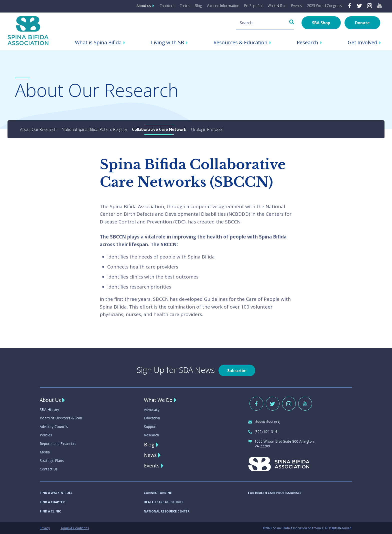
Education (152, 418)
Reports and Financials (58, 444)
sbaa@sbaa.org (264, 422)
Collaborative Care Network (159, 129)
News (150, 455)
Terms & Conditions (75, 528)
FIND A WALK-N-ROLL (56, 493)
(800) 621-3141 (264, 432)
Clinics (185, 6)
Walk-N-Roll (277, 6)
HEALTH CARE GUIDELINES (163, 502)
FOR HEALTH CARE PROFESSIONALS (275, 493)
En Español (254, 6)
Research (151, 435)
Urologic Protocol (207, 129)
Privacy (45, 528)
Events (297, 6)
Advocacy (152, 410)
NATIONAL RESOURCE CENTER (167, 511)
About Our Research (38, 129)
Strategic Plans (52, 461)
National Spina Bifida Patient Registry (94, 129)
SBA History (49, 410)
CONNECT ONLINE (158, 493)
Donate (362, 23)
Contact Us (49, 469)
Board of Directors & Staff (61, 418)
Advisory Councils (54, 427)
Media (45, 452)
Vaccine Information (223, 6)
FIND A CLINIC (50, 511)
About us (146, 6)
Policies (46, 435)
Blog (198, 6)
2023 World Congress (325, 6)
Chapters (167, 6)
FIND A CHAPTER (52, 502)
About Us (51, 400)
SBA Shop (321, 23)
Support (150, 427)
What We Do (158, 400)
